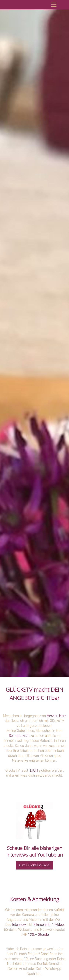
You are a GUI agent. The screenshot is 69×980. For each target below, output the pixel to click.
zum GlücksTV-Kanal (34, 865)
